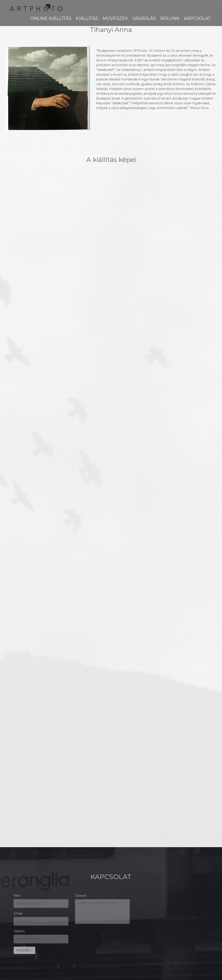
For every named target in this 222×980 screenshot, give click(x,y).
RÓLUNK (170, 18)
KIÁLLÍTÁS (87, 18)
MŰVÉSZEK (115, 18)
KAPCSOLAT (197, 18)
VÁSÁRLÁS (144, 18)
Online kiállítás (51, 18)
